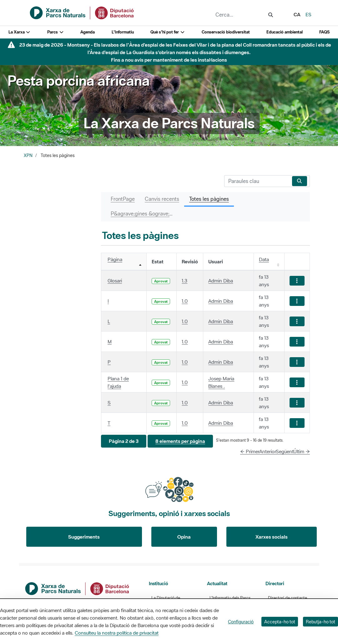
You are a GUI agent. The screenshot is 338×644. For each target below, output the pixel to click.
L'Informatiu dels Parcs (230, 598)
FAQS (324, 32)
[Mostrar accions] (297, 281)
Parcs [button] (55, 32)
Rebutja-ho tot (320, 622)
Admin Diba (221, 281)
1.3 (184, 281)
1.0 (185, 301)
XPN (28, 155)
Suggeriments (84, 537)
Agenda (88, 32)
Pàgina (115, 259)
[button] (124, 441)
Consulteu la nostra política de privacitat (117, 633)
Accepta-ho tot (280, 622)
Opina (184, 537)
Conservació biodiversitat (226, 32)
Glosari (115, 281)
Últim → (302, 451)
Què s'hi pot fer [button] (168, 32)
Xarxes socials (272, 537)
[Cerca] (257, 181)
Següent (285, 451)
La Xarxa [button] (20, 32)
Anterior (268, 451)
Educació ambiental (285, 32)
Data (264, 259)
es (308, 14)
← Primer (250, 451)
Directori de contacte (288, 598)
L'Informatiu (123, 32)
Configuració (241, 622)
